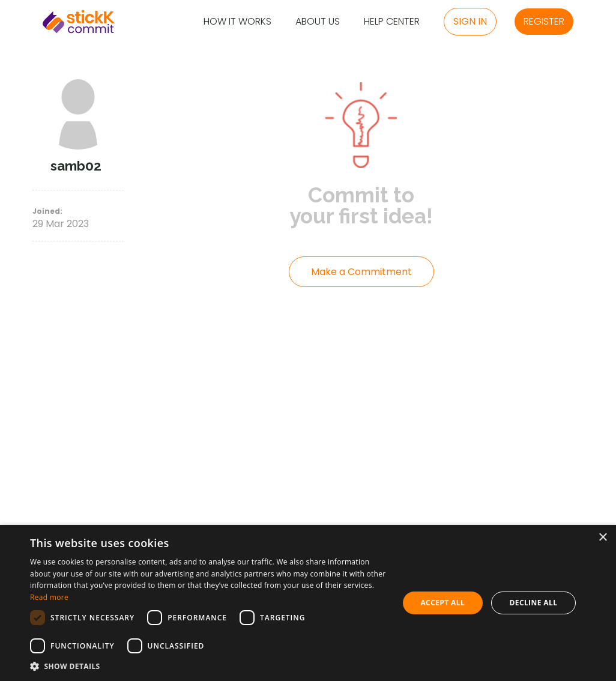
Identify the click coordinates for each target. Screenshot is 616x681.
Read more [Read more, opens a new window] (49, 597)
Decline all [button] (533, 603)
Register (544, 21)
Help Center (392, 22)
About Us (318, 22)
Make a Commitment (361, 272)
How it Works (237, 22)
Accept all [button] (442, 603)
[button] (209, 666)
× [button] (602, 538)
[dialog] (308, 603)
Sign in (470, 21)
